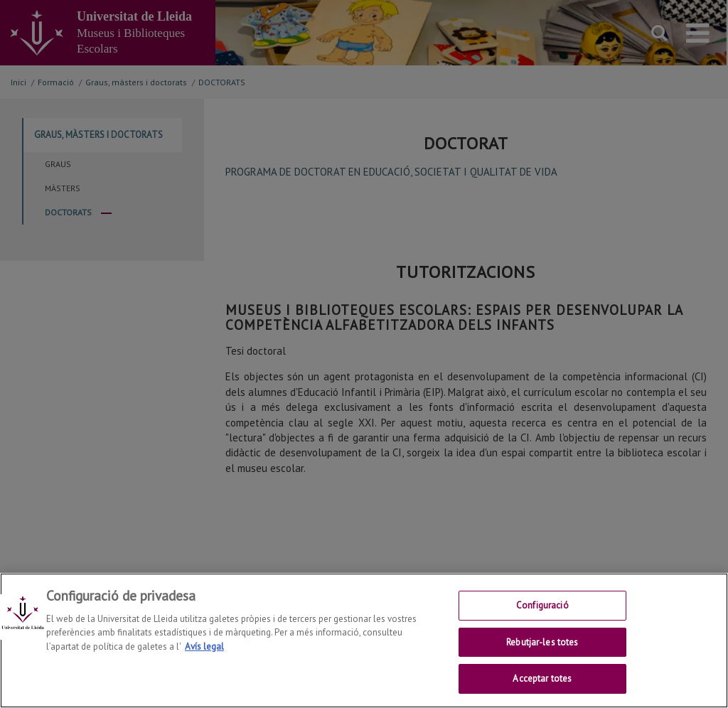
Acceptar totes (542, 678)
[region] (364, 640)
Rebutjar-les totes (542, 642)
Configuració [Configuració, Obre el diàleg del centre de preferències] (542, 605)
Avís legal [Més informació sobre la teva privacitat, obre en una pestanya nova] (204, 647)
